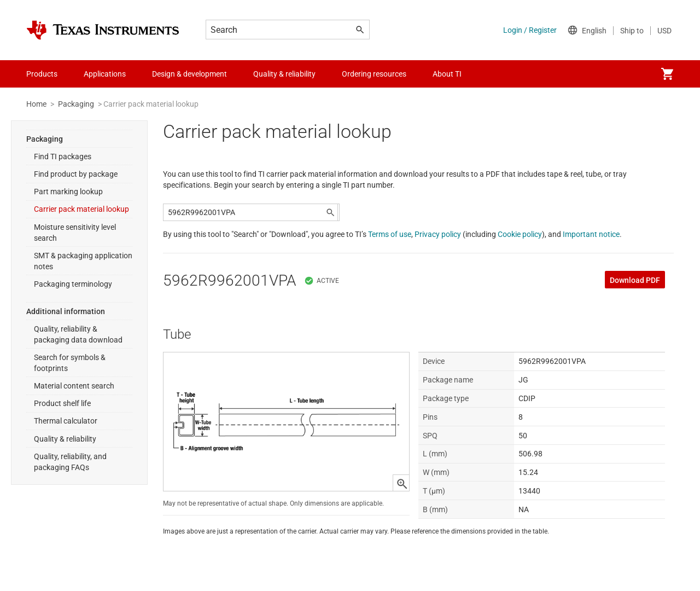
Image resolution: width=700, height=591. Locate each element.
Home (36, 104)
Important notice (591, 234)
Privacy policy (438, 234)
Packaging (76, 104)
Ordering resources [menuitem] (374, 74)
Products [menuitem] (42, 74)
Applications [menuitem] (105, 74)
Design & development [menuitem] (189, 74)
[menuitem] (667, 74)
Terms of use (390, 234)
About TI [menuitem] (447, 74)
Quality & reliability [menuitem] (284, 74)
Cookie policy (520, 234)
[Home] (103, 30)
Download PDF (635, 280)
